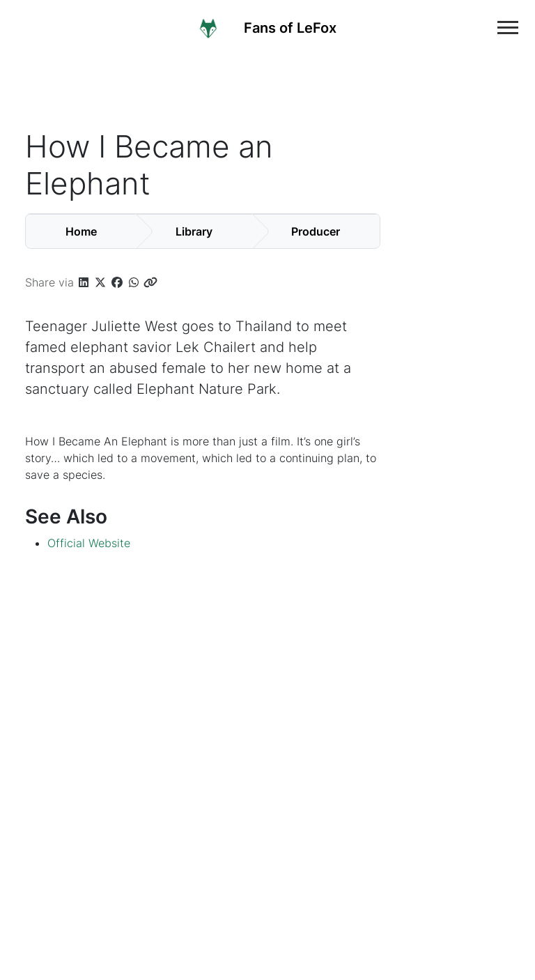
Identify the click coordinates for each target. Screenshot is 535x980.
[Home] (278, 27)
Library (194, 231)
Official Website (89, 543)
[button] (84, 282)
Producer (316, 231)
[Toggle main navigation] (508, 28)
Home (81, 231)
